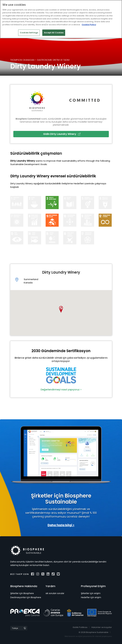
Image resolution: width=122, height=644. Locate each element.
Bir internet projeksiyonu (102, 636)
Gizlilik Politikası (80, 627)
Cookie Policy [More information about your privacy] (89, 25)
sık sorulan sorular (55, 593)
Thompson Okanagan (22, 60)
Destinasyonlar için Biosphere (26, 597)
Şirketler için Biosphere (22, 593)
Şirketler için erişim (91, 593)
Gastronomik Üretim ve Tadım (53, 60)
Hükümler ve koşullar (102, 627)
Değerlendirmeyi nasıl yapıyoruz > (61, 390)
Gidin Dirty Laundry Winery (62, 134)
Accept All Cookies (54, 33)
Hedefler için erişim (91, 597)
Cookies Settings (29, 33)
